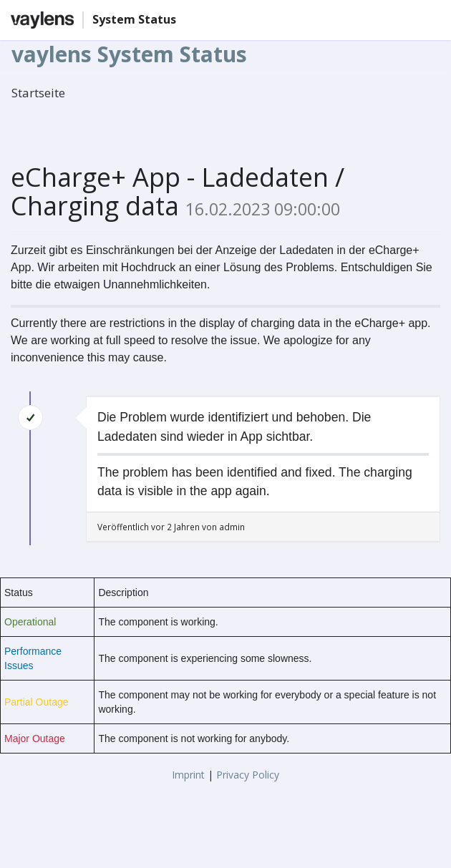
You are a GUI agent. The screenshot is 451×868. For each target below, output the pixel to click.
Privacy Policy (248, 775)
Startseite (38, 93)
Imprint (188, 775)
